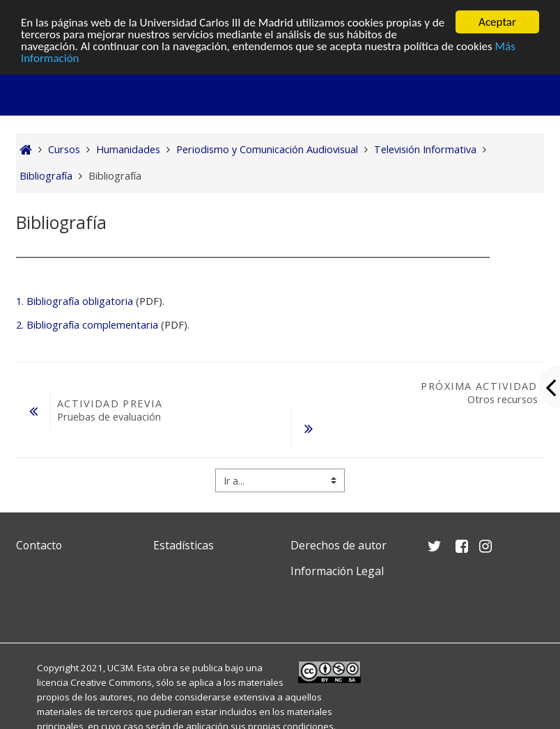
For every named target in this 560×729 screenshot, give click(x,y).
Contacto (39, 545)
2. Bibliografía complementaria (87, 325)
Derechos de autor (339, 545)
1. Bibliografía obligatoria (75, 301)
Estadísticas (184, 545)
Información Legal (337, 571)
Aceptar (497, 22)
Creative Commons (111, 682)
